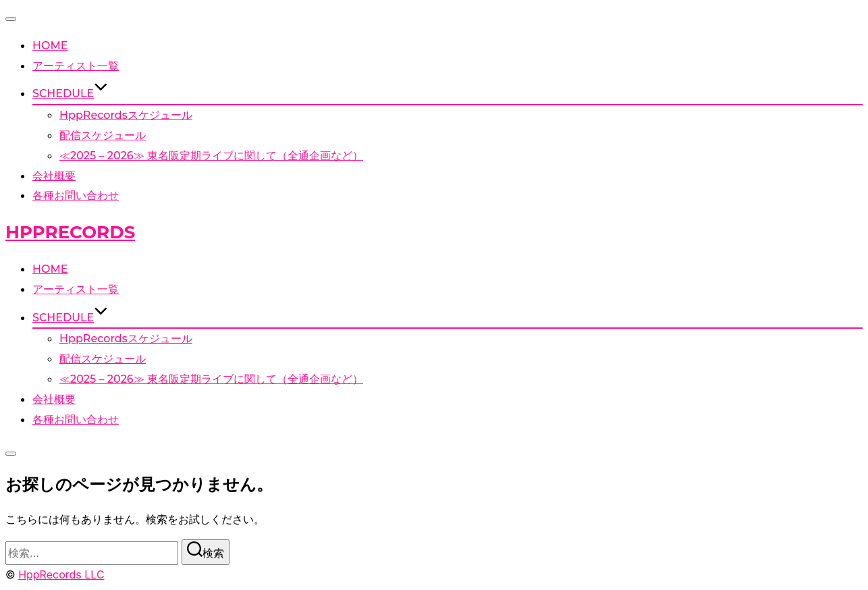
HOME (50, 46)
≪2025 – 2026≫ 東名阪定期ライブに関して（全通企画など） (211, 156)
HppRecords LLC (61, 574)
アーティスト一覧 (76, 66)
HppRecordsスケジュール (126, 115)
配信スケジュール (103, 135)
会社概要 (54, 176)
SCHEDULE (70, 93)
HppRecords (70, 232)
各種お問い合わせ (76, 195)
